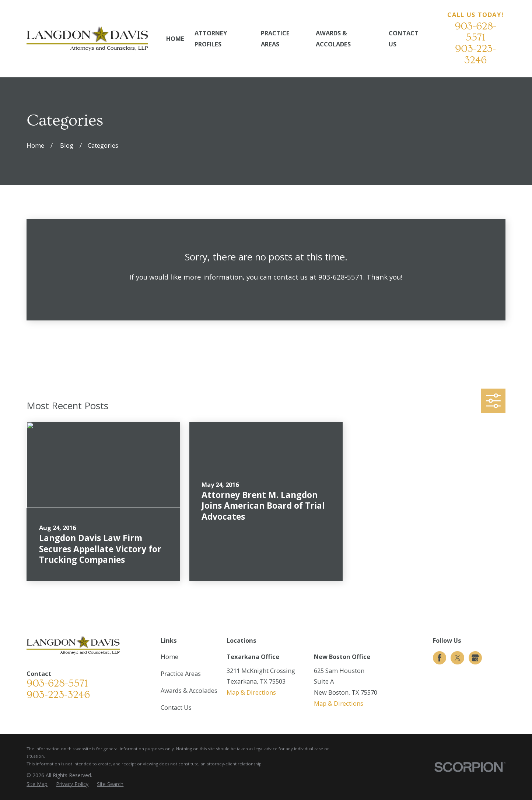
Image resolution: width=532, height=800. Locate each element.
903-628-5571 (475, 32)
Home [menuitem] (175, 38)
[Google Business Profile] (475, 658)
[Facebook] (440, 658)
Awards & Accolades (189, 690)
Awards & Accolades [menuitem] (333, 38)
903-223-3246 (475, 55)
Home (169, 657)
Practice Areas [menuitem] (275, 38)
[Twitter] (458, 658)
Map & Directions (251, 692)
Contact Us (176, 707)
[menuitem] (37, 784)
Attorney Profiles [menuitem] (211, 38)
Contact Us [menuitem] (404, 38)
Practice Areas (181, 673)
